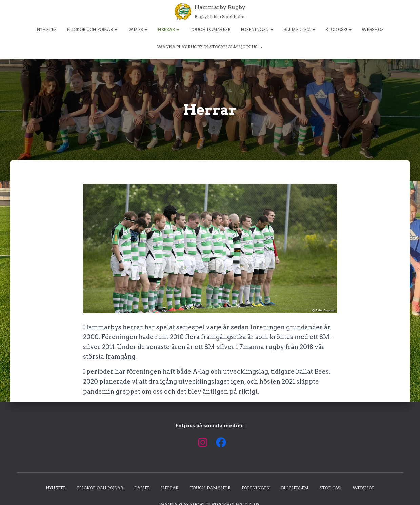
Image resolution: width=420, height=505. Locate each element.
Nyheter (47, 29)
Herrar (168, 29)
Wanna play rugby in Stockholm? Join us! (210, 47)
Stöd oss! (338, 29)
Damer (137, 29)
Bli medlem (299, 29)
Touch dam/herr (210, 29)
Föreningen (257, 29)
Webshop (373, 29)
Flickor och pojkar (92, 29)
